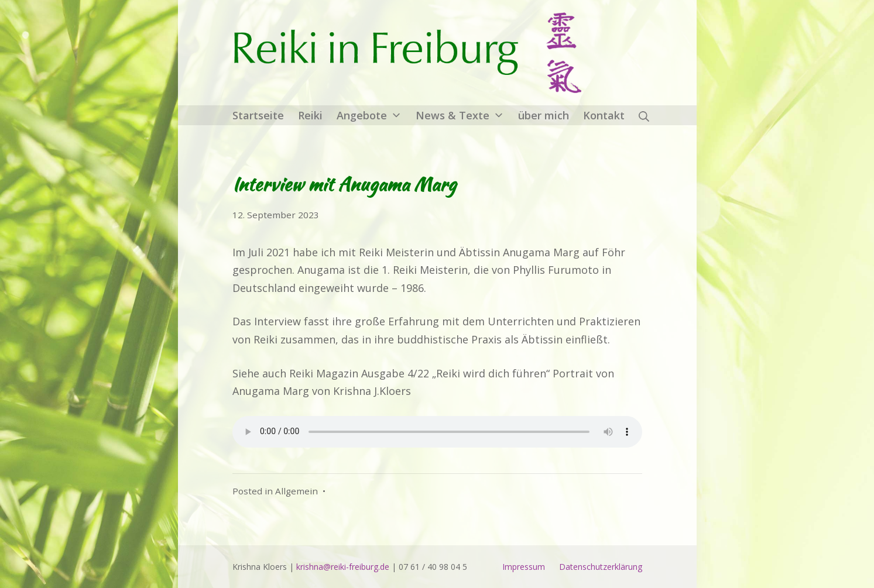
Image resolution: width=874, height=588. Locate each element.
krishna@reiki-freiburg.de (343, 567)
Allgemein (297, 491)
